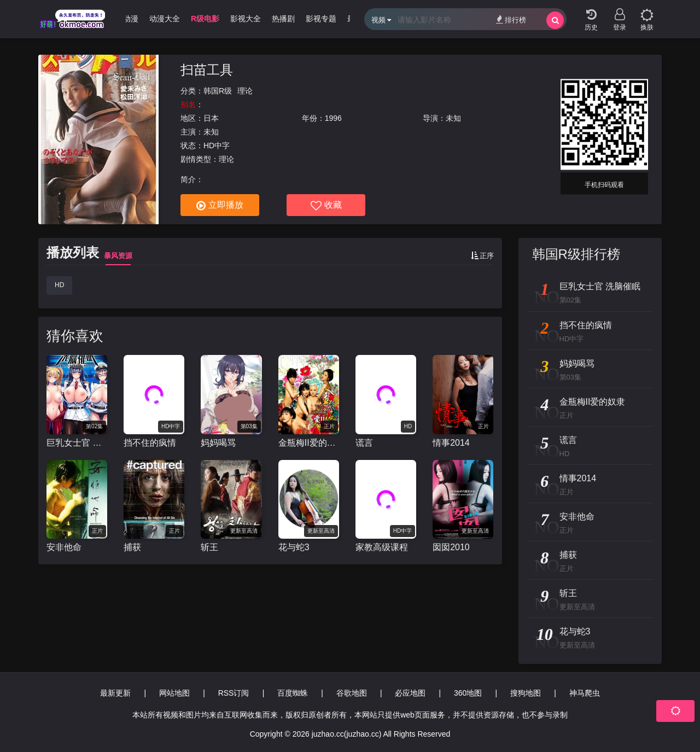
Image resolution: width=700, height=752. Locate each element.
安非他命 (64, 547)
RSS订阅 (234, 693)
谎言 (364, 443)
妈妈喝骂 (218, 443)
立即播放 (220, 206)
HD (59, 285)
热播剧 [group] (283, 19)
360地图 (468, 693)
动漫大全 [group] (165, 19)
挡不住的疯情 (150, 443)
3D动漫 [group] (126, 19)
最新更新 (115, 693)
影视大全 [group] (246, 19)
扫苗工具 (207, 70)
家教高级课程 (382, 547)
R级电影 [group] (205, 19)
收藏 (326, 206)
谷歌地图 (352, 693)
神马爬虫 (585, 693)
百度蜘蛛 (293, 693)
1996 (333, 118)
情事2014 (451, 443)
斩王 (209, 547)
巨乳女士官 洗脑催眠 (77, 443)
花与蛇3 (294, 547)
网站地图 (174, 693)
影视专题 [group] (321, 19)
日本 (211, 118)
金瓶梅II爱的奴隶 (309, 443)
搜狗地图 (526, 693)
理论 (245, 91)
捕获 (132, 547)
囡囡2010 (451, 547)
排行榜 (511, 19)
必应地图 (410, 693)
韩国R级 (218, 91)
